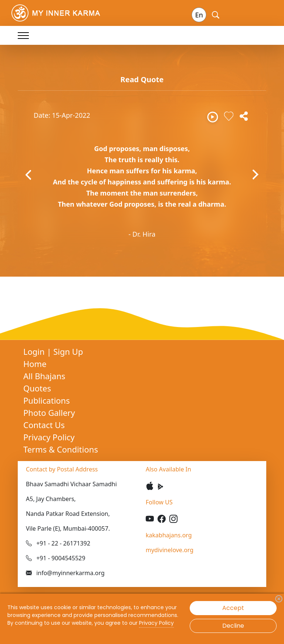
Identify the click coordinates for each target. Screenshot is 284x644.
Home (35, 364)
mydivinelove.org (170, 550)
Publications (47, 400)
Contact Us (44, 425)
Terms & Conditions (61, 449)
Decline (233, 626)
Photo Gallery (49, 413)
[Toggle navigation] (23, 35)
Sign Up (68, 351)
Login (35, 351)
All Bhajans (44, 376)
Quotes (37, 388)
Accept (233, 608)
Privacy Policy (49, 437)
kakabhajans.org (169, 535)
